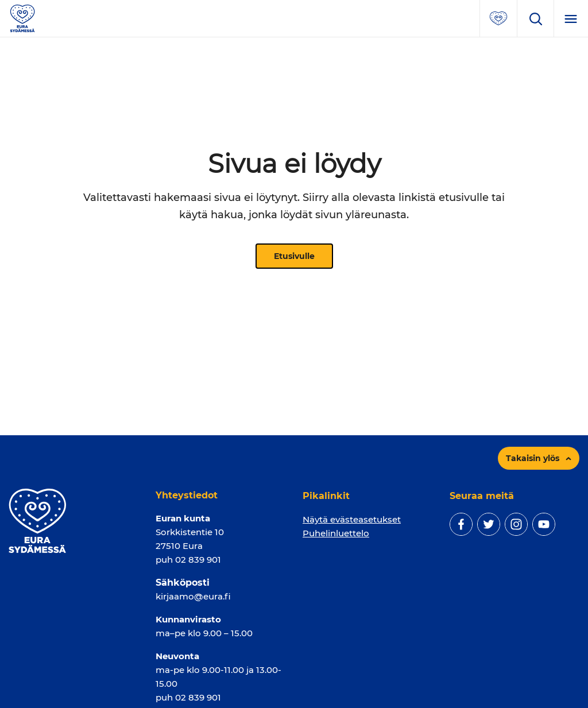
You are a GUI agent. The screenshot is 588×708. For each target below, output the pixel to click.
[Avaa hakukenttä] (535, 18)
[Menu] (571, 18)
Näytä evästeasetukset (352, 519)
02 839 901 (198, 560)
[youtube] (544, 524)
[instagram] (516, 524)
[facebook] (461, 524)
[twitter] (489, 524)
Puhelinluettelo (336, 533)
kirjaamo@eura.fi (193, 596)
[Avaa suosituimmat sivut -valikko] (498, 18)
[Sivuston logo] (22, 18)
